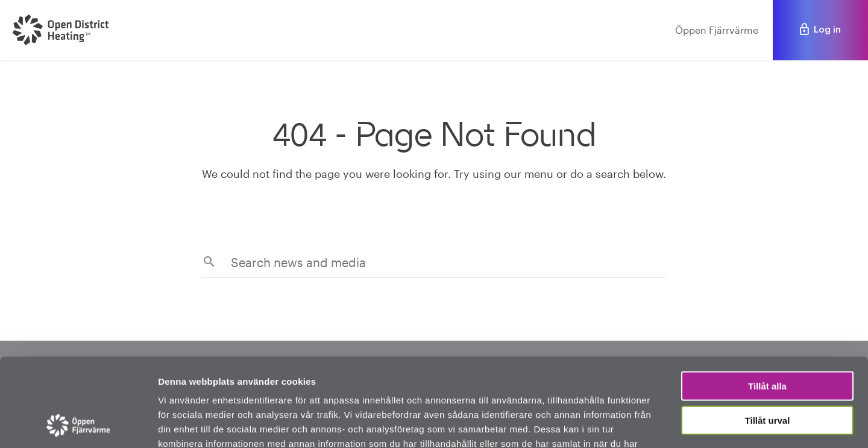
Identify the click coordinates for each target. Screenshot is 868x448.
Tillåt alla (767, 303)
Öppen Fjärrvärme (717, 30)
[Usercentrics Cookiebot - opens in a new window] (78, 424)
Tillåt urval (768, 337)
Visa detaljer (655, 424)
